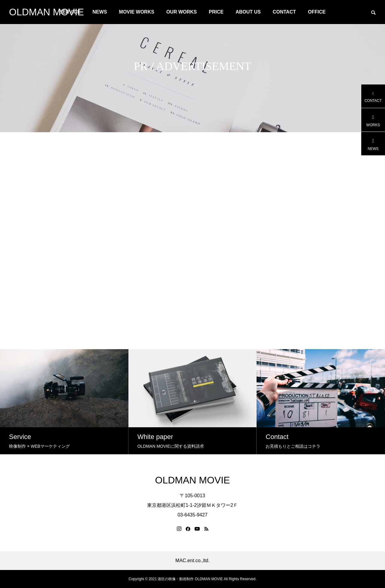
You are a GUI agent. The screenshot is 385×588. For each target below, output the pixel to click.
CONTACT (284, 12)
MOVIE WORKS (137, 12)
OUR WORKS (182, 12)
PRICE (216, 12)
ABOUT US (248, 12)
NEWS (100, 12)
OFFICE (317, 12)
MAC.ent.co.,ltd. (192, 561)
